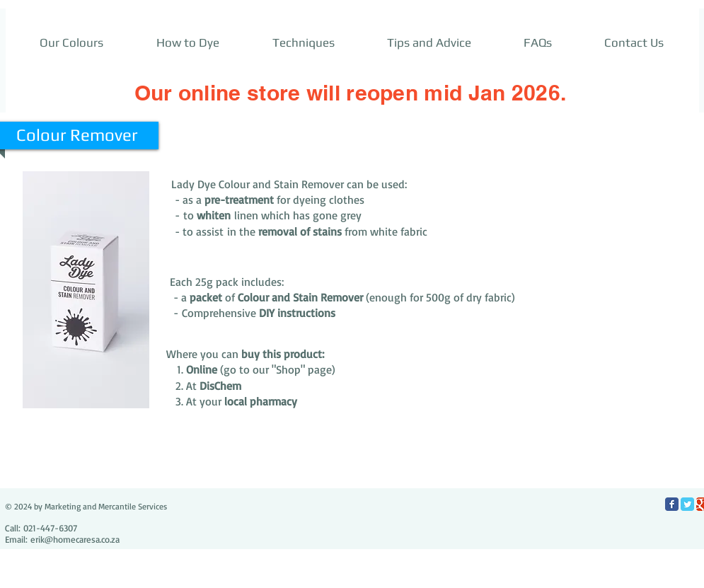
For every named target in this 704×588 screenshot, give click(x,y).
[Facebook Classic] (672, 504)
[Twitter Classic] (687, 504)
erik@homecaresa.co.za (75, 539)
